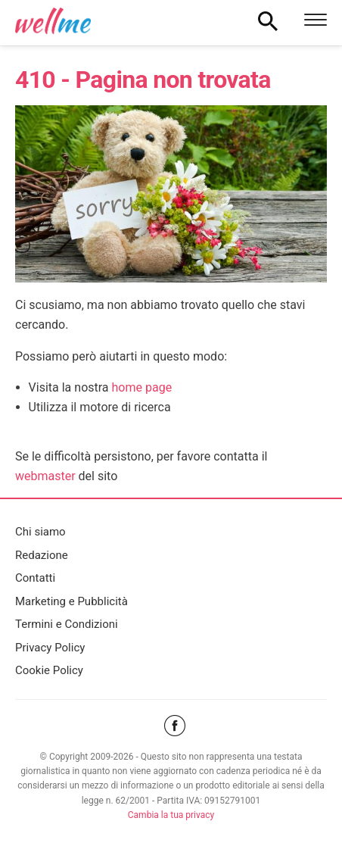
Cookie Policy (49, 670)
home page (142, 387)
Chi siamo (40, 532)
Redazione (42, 555)
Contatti (35, 578)
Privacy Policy (50, 648)
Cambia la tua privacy (171, 815)
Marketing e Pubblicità (72, 601)
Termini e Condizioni (67, 624)
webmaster (45, 476)
